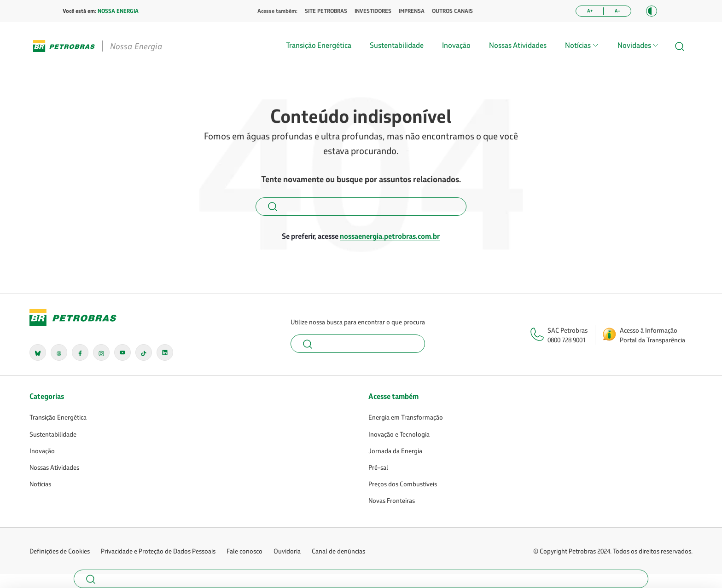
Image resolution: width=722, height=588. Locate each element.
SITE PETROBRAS (326, 11)
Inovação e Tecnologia (399, 434)
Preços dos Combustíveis (403, 484)
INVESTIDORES (373, 11)
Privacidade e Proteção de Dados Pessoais (158, 551)
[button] (652, 11)
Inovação (456, 45)
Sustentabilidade (397, 45)
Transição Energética (319, 45)
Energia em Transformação (406, 417)
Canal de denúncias (338, 551)
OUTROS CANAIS (452, 11)
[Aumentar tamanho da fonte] (590, 11)
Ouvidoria (287, 551)
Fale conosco (245, 551)
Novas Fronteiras (392, 500)
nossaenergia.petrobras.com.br (390, 236)
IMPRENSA (412, 11)
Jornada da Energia (395, 451)
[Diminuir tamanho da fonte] (617, 11)
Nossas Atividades (518, 45)
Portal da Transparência (652, 340)
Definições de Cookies (60, 551)
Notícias (40, 484)
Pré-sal (378, 467)
